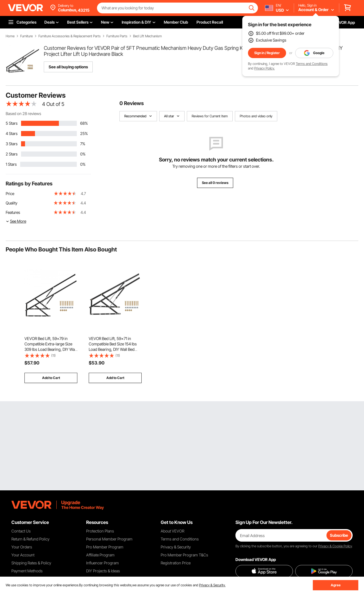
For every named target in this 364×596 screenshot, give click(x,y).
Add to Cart (51, 378)
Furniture (26, 36)
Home (10, 36)
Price (10, 193)
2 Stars (12, 154)
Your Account (23, 555)
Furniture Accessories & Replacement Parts (70, 36)
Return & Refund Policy (30, 539)
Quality (12, 203)
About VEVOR (172, 531)
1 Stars (11, 164)
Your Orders (22, 547)
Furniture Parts (117, 36)
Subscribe (339, 535)
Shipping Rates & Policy (31, 563)
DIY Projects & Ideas (103, 571)
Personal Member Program (109, 539)
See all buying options (68, 67)
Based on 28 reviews (23, 113)
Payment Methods (27, 571)
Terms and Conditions (312, 64)
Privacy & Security (176, 547)
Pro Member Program (105, 547)
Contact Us (21, 531)
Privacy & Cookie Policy (335, 546)
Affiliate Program (100, 555)
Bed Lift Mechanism (147, 36)
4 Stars (12, 133)
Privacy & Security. (212, 585)
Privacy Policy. (264, 68)
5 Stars (12, 123)
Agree (336, 585)
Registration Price (176, 563)
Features (13, 212)
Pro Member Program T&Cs (184, 555)
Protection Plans (100, 531)
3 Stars (12, 144)
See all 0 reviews (215, 183)
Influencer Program (103, 563)
